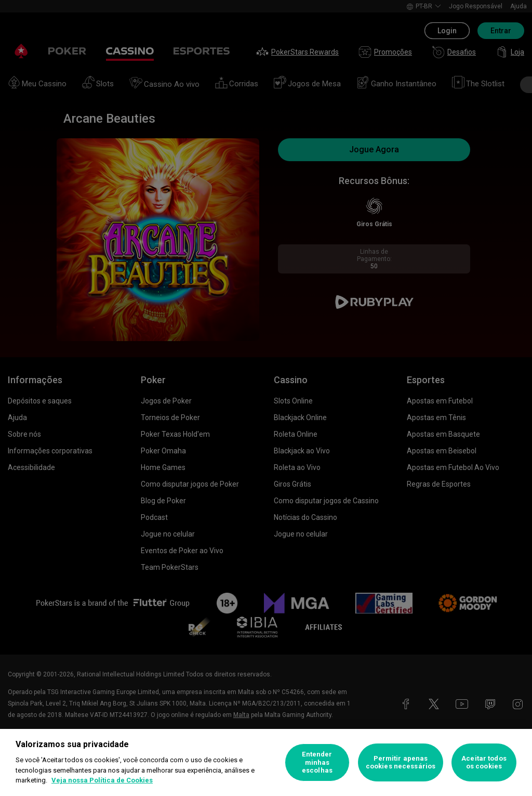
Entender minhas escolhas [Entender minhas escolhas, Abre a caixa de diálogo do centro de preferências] (317, 762)
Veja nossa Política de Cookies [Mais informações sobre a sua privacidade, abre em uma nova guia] (102, 780)
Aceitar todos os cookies (484, 762)
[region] (266, 762)
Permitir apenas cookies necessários (401, 762)
